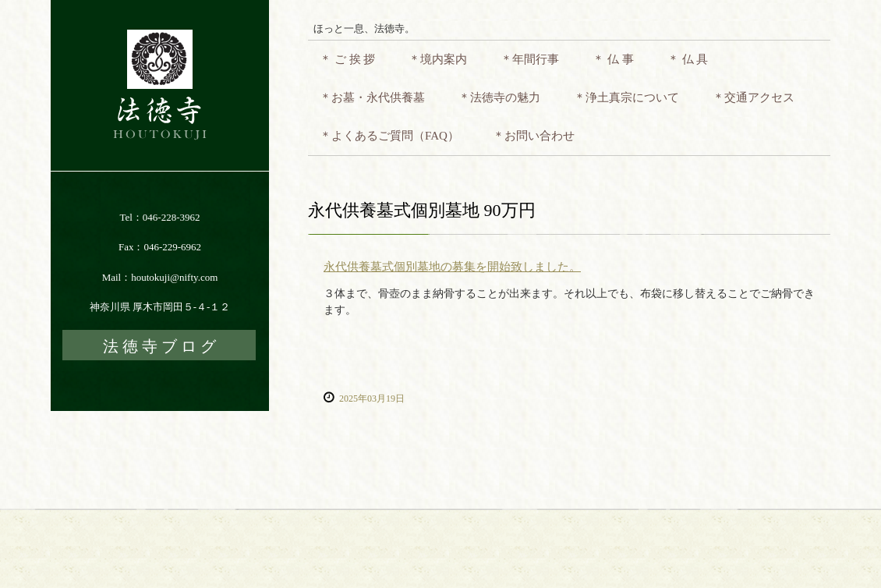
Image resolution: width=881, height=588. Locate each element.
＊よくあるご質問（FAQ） (389, 136)
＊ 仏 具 (688, 59)
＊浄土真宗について (626, 97)
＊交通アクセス (754, 97)
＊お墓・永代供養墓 (372, 97)
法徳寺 (160, 85)
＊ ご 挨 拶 (347, 59)
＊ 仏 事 (613, 59)
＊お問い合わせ (534, 136)
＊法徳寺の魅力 (499, 97)
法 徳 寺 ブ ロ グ (159, 346)
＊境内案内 (438, 59)
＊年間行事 (530, 59)
